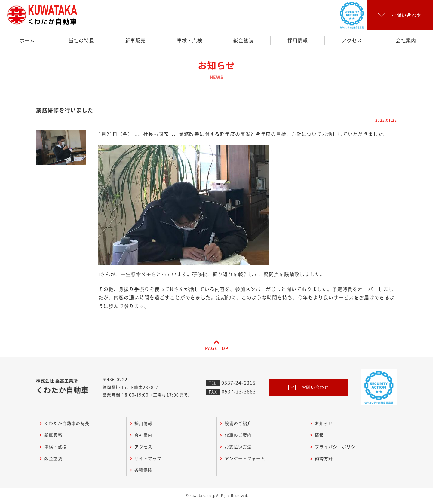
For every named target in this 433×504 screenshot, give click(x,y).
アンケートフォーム (245, 459)
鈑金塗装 (244, 41)
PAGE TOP (217, 348)
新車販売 (135, 41)
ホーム (27, 41)
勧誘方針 (324, 459)
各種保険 (143, 470)
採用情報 (298, 41)
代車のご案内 (238, 435)
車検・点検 (190, 41)
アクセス (352, 41)
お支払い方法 (238, 447)
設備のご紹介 (238, 423)
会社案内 (406, 41)
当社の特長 (81, 41)
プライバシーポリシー (337, 447)
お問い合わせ (309, 388)
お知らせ (324, 423)
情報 (319, 435)
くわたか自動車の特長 (67, 423)
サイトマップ (148, 459)
